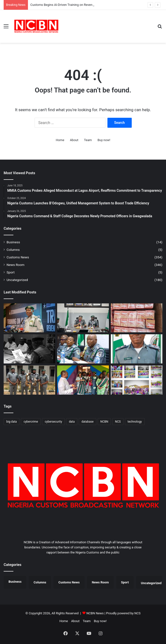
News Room (16, 265)
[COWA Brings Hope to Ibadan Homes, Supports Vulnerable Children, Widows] (83, 380)
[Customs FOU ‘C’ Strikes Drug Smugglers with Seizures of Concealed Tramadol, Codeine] (137, 318)
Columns (13, 250)
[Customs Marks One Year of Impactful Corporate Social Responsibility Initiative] (137, 380)
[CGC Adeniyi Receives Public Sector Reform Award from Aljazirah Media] (29, 349)
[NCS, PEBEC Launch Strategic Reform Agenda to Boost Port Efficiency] (83, 349)
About (74, 140)
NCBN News (95, 613)
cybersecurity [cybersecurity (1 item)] (53, 422)
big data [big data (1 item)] (12, 422)
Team (88, 140)
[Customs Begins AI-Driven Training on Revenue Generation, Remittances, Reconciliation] (29, 318)
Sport (11, 272)
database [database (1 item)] (87, 422)
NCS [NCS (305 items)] (118, 422)
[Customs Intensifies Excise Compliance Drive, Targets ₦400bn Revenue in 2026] (83, 318)
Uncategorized (17, 280)
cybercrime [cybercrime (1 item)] (31, 422)
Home (60, 140)
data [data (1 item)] (72, 422)
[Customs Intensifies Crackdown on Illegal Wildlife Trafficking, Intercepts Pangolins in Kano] (29, 380)
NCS (137, 613)
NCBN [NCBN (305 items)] (104, 422)
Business (13, 242)
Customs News (18, 257)
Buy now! (104, 140)
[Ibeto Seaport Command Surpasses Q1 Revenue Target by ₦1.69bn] (137, 349)
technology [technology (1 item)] (135, 422)
